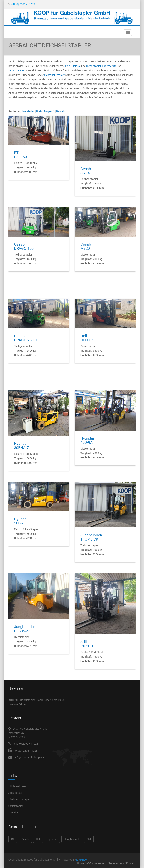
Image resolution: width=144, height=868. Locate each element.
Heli (38, 839)
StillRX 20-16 (88, 644)
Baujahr (61, 111)
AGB (89, 863)
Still (89, 839)
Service (13, 812)
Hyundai (52, 839)
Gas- (68, 66)
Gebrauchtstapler (54, 75)
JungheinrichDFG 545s (25, 629)
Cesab (25, 839)
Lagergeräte (109, 66)
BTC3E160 (20, 155)
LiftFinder (82, 860)
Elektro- (76, 66)
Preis (39, 111)
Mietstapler (16, 806)
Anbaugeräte (16, 70)
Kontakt (131, 863)
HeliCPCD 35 (88, 338)
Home (81, 863)
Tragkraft (49, 111)
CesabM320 (86, 246)
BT (13, 839)
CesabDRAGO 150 (24, 246)
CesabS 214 (86, 171)
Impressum (100, 863)
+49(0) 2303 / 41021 (22, 4)
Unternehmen (17, 786)
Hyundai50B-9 (21, 521)
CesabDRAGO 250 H (26, 338)
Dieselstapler (94, 66)
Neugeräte (15, 793)
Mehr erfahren (17, 704)
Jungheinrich (72, 839)
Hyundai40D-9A (87, 440)
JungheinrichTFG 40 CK (91, 537)
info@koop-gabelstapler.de (30, 758)
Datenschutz (117, 863)
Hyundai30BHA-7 (21, 446)
